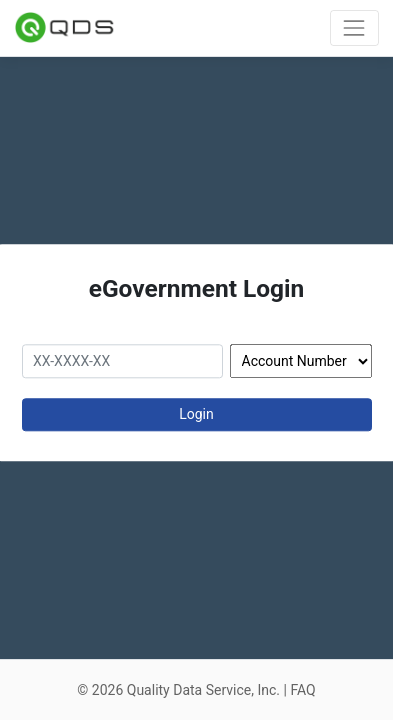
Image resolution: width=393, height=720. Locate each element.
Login (196, 414)
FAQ (302, 690)
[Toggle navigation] (354, 27)
